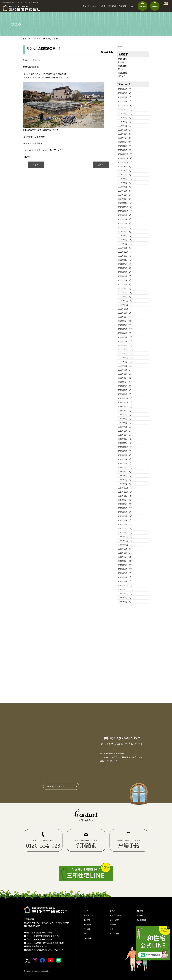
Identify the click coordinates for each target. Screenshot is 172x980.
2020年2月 (124, 390)
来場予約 (140, 917)
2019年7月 (124, 414)
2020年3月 (124, 386)
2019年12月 (125, 398)
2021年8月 (124, 317)
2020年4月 (125, 382)
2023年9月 (124, 215)
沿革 (112, 933)
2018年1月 (124, 484)
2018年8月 (124, 455)
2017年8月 (125, 504)
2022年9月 (124, 264)
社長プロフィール (118, 917)
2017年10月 (125, 496)
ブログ (113, 911)
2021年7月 (125, 321)
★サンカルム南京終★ (33, 143)
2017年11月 (126, 492)
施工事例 (122, 6)
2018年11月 (125, 443)
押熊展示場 (112, 6)
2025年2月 (124, 146)
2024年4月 (124, 187)
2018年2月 (124, 480)
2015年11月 (126, 589)
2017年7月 (125, 508)
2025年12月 (125, 105)
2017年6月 (124, 512)
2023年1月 (124, 248)
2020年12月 (126, 349)
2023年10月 (125, 211)
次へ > (101, 165)
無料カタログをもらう (56, 786)
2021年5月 (125, 329)
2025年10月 (125, 113)
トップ (86, 911)
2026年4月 (124, 89)
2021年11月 (125, 305)
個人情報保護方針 (142, 924)
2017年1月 (125, 532)
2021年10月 (125, 309)
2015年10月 (125, 593)
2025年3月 (124, 142)
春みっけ (122, 69)
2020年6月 (125, 374)
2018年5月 (125, 467)
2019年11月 (125, 402)
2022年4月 (124, 284)
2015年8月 (124, 602)
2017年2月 (125, 528)
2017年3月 (125, 524)
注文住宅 (102, 6)
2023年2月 (125, 244)
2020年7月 (125, 370)
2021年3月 (125, 337)
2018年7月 (124, 459)
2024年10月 (125, 162)
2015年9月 (124, 597)
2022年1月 (124, 296)
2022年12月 (125, 252)
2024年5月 (124, 183)
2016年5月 (125, 565)
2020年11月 (126, 353)
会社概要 (114, 927)
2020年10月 (126, 357)
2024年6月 (125, 179)
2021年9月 (125, 313)
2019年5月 (124, 423)
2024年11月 (125, 158)
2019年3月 (124, 431)
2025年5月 (124, 134)
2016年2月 (124, 577)
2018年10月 (125, 447)
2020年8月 (125, 366)
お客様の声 (88, 943)
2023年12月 (125, 203)
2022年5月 (124, 280)
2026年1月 (124, 101)
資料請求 (140, 911)
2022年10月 (125, 260)
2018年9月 (124, 451)
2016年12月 (125, 536)
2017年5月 (125, 516)
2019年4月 (124, 427)
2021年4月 (124, 333)
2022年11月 (125, 256)
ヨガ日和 (122, 76)
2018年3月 (124, 475)
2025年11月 (125, 109)
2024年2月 (124, 195)
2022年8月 (124, 268)
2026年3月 (124, 93)
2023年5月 (124, 231)
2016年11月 (125, 541)
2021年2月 (125, 341)
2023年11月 (125, 207)
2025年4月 (124, 138)
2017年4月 (124, 520)
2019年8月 (124, 410)
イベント (132, 6)
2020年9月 (125, 362)
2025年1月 (124, 150)
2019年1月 (124, 435)
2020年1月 (124, 394)
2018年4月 (124, 471)
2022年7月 (124, 272)
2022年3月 (124, 288)
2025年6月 (124, 130)
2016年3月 (124, 573)
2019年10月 (125, 406)
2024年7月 (124, 174)
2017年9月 (125, 500)
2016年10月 (125, 545)
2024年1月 (124, 199)
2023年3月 (125, 240)
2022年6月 (124, 276)
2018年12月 (125, 439)
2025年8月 (124, 122)
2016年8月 (125, 553)
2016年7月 (125, 557)
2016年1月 (124, 581)
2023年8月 (124, 219)
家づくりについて (89, 6)
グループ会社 (116, 938)
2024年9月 (124, 166)
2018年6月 (124, 463)
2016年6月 (125, 561)
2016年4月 (125, 569)
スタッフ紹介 (116, 922)
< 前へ (36, 165)
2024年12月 (125, 154)
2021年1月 (125, 345)
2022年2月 (125, 292)
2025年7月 (124, 126)
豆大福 (121, 62)
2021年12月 (125, 301)
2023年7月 (124, 223)
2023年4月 (124, 235)
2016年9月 (124, 549)
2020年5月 (125, 378)
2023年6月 (124, 227)
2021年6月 (124, 325)
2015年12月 (125, 585)
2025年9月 (124, 117)
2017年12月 (125, 488)
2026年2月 (124, 97)
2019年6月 (124, 419)
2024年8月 (124, 170)
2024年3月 (124, 191)
